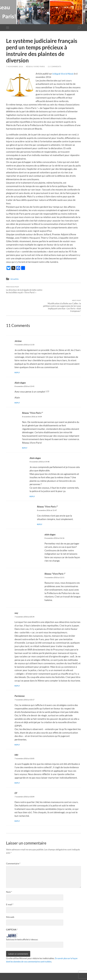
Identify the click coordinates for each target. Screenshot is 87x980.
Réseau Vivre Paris (35, 66)
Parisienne (20, 682)
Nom (9, 878)
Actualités (15, 279)
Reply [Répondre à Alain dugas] (17, 389)
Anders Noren (68, 973)
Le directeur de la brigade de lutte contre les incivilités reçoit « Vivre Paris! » (24, 290)
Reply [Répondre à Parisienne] (17, 731)
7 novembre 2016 (15, 66)
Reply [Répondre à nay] (17, 672)
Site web (10, 903)
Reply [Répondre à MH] (17, 769)
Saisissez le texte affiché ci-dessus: (22, 925)
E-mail (10, 890)
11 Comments (54, 66)
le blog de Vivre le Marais (64, 74)
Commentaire (13, 849)
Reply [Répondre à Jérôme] (17, 359)
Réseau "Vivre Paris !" (32, 399)
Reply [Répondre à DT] (17, 807)
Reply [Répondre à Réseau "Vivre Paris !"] (25, 434)
